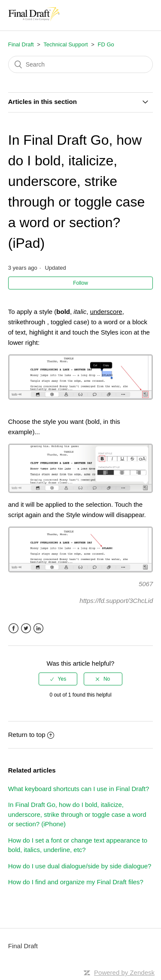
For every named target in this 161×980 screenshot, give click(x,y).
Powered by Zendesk (124, 972)
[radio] (58, 679)
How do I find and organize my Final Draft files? (76, 882)
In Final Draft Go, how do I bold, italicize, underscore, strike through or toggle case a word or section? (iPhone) (77, 814)
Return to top (31, 735)
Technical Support (65, 44)
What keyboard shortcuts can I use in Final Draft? (79, 789)
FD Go (106, 44)
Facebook (14, 628)
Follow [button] (80, 283)
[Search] (81, 64)
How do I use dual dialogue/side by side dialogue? (80, 866)
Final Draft (21, 44)
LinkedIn (38, 628)
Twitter (26, 628)
